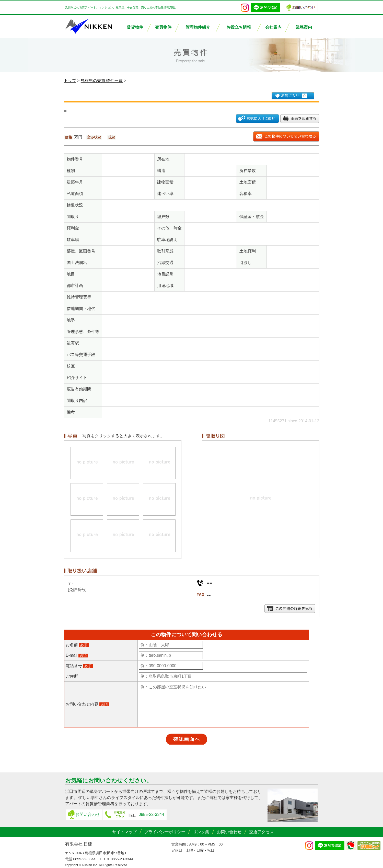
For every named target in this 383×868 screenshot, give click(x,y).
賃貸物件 (135, 27)
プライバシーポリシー (165, 832)
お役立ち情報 (239, 27)
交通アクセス (261, 832)
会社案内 (273, 27)
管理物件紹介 (198, 27)
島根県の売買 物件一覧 (102, 81)
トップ (70, 81)
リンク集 (201, 832)
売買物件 (163, 27)
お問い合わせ (88, 814)
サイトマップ (124, 832)
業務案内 (304, 27)
